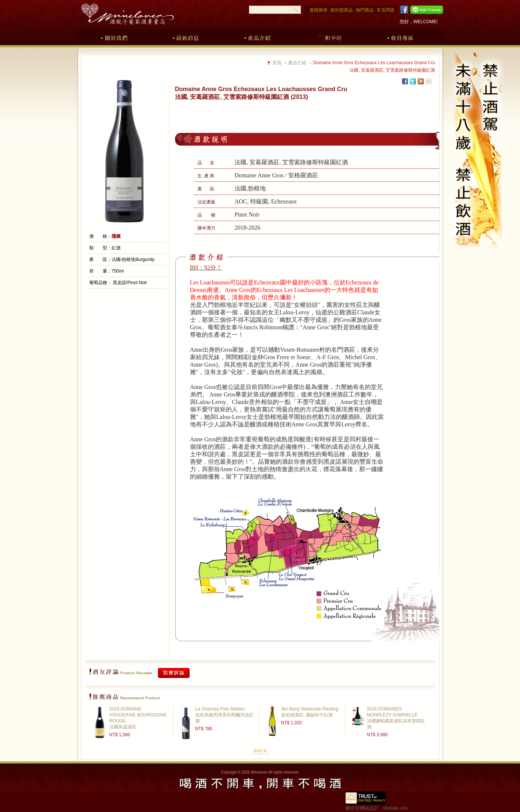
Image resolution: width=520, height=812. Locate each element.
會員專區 (401, 37)
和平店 (329, 37)
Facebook (403, 10)
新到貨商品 (342, 10)
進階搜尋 (318, 10)
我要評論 (174, 673)
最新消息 (186, 37)
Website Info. (396, 808)
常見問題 (386, 10)
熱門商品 (365, 10)
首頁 (277, 63)
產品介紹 (258, 37)
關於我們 (114, 37)
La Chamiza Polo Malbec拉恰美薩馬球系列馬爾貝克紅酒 (224, 715)
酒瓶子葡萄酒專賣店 (127, 14)
